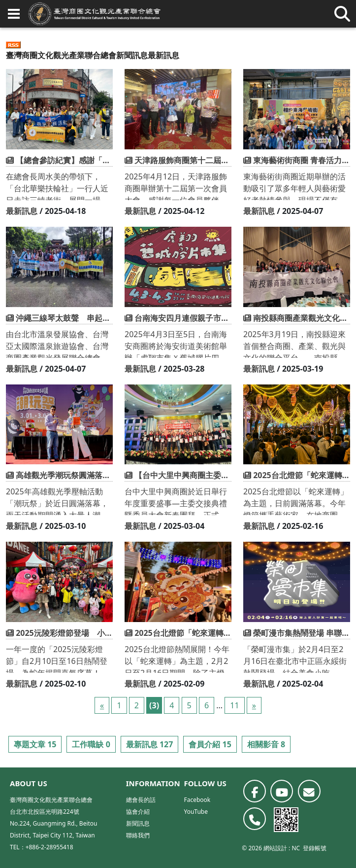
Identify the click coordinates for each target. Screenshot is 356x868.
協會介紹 (138, 812)
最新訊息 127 (150, 744)
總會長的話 (141, 800)
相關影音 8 (266, 744)
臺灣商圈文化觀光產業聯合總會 (61, 55)
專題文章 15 (35, 744)
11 (234, 705)
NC (296, 848)
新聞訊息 (132, 55)
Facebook (197, 800)
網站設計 (275, 848)
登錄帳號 (315, 848)
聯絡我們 (138, 835)
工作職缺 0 (91, 744)
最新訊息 (22, 211)
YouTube (196, 812)
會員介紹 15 (210, 744)
